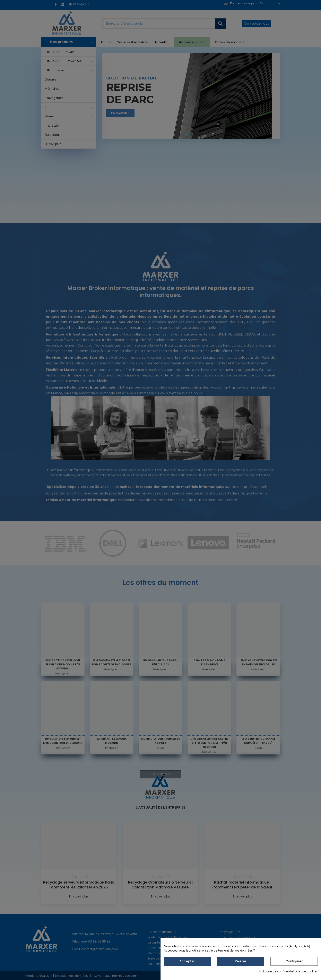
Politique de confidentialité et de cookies (288, 971)
